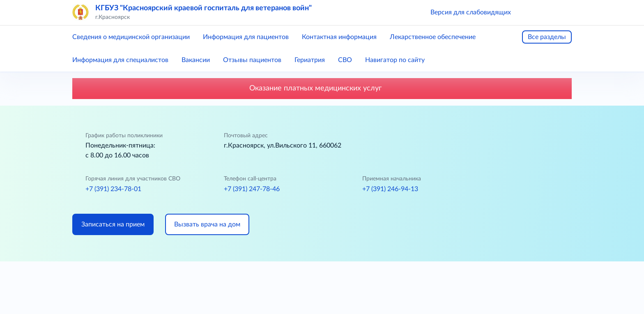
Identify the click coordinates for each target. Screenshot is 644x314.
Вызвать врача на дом (207, 224)
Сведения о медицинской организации (131, 37)
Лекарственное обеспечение (433, 37)
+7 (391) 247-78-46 (252, 189)
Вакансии (196, 60)
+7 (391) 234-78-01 (113, 189)
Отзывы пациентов (252, 60)
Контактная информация (339, 37)
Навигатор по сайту (395, 60)
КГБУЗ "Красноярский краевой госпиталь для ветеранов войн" (204, 8)
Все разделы (547, 37)
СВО (345, 60)
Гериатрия (310, 60)
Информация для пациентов (246, 37)
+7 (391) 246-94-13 (390, 189)
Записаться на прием (113, 224)
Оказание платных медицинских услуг (322, 88)
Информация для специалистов (120, 60)
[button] (529, 12)
